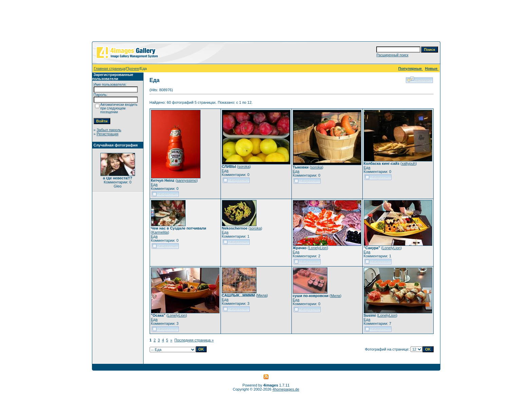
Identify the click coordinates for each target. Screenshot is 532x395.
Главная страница (110, 68)
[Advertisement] (266, 22)
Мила (262, 295)
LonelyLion (318, 248)
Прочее (133, 68)
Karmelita (160, 232)
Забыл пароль (109, 130)
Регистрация (108, 134)
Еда (154, 184)
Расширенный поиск (392, 55)
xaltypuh (409, 163)
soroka (244, 166)
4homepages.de (286, 389)
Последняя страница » (194, 340)
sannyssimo (187, 180)
